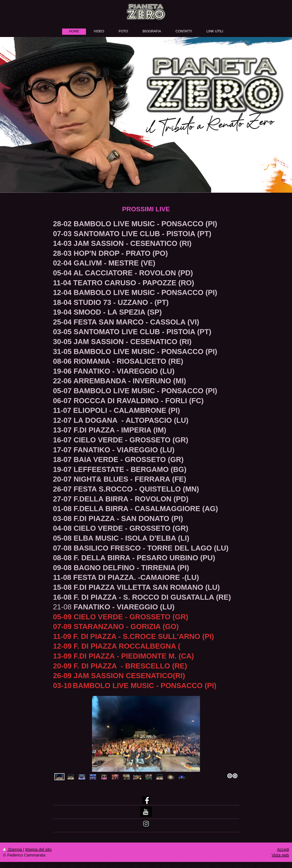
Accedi (283, 849)
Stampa (13, 849)
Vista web (280, 855)
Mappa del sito (38, 849)
